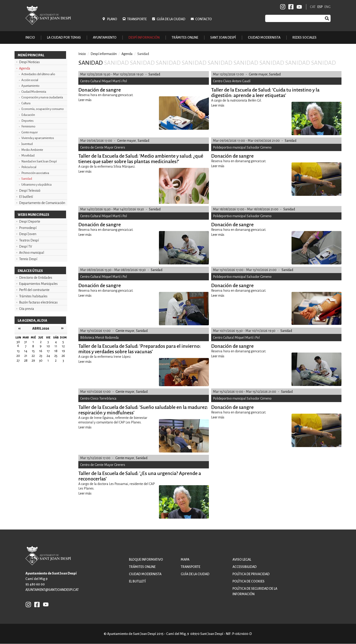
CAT (313, 7)
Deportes (27, 121)
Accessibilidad (245, 567)
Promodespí (28, 228)
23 (41, 356)
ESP (320, 7)
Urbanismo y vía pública (36, 185)
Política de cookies (248, 581)
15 (33, 351)
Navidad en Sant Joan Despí (39, 161)
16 (41, 351)
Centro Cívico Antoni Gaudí (232, 81)
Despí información (104, 54)
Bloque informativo (146, 559)
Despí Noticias (29, 62)
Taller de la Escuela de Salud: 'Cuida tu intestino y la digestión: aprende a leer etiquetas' (265, 93)
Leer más (85, 100)
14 (26, 351)
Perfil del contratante (34, 290)
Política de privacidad (251, 574)
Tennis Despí (28, 259)
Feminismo (28, 126)
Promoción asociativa (35, 173)
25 (56, 356)
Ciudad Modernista (34, 92)
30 (41, 361)
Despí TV (26, 246)
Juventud (27, 144)
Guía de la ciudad (171, 19)
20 (18, 356)
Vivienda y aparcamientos (38, 138)
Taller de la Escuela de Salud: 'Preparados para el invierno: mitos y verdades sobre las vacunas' (140, 349)
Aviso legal (242, 559)
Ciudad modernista (145, 574)
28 (26, 361)
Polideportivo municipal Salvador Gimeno (242, 147)
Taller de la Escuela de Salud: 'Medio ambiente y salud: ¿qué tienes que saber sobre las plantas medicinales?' (141, 159)
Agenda (25, 68)
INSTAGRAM (283, 7)
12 (63, 346)
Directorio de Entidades (36, 278)
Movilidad (28, 155)
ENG (328, 7)
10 (48, 346)
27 (18, 361)
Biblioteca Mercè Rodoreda (99, 338)
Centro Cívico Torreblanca (98, 398)
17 (48, 351)
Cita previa (27, 309)
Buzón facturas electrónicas (38, 302)
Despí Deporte (30, 221)
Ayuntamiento (30, 86)
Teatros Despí (29, 240)
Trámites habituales (33, 296)
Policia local (29, 167)
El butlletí (26, 197)
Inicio (30, 37)
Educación (28, 115)
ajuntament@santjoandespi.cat (52, 590)
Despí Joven (28, 234)
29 (33, 361)
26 (63, 356)
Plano (112, 19)
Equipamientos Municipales (38, 284)
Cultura (26, 103)
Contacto (204, 19)
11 (56, 346)
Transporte (137, 19)
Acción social (30, 80)
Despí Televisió (30, 191)
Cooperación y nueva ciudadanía (42, 97)
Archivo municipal (32, 253)
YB (298, 7)
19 (63, 351)
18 (56, 351)
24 (48, 356)
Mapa (185, 559)
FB (290, 7)
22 (33, 356)
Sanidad (27, 179)
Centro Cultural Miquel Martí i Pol (104, 81)
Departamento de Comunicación (42, 203)
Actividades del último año (38, 74)
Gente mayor (30, 132)
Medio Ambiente (32, 150)
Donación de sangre (100, 90)
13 (18, 351)
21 (26, 356)
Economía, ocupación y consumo (43, 109)
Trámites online (185, 37)
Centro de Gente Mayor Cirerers (103, 147)
